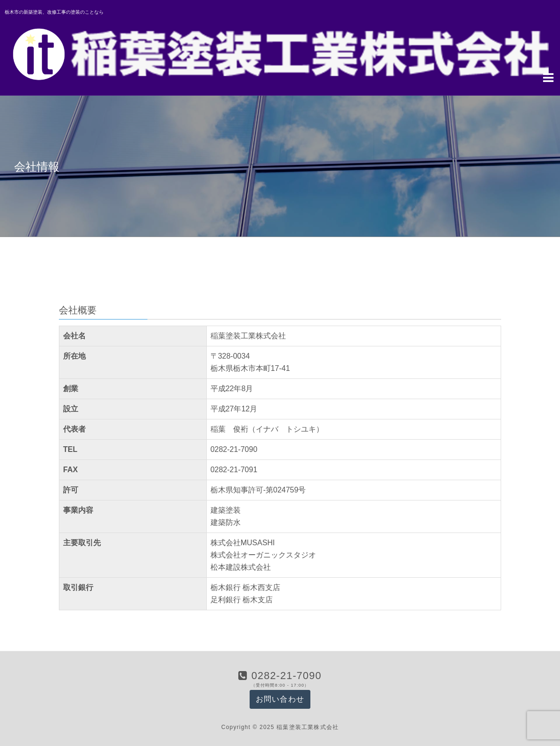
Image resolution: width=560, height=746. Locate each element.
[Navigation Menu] (548, 77)
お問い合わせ (280, 699)
